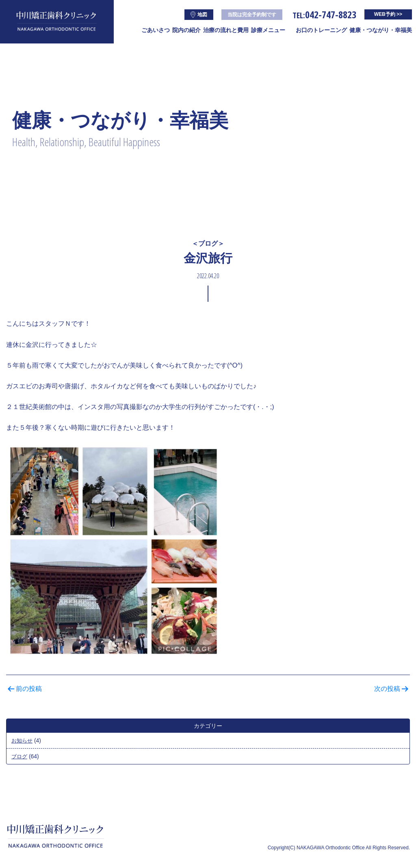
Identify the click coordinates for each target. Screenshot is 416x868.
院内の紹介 (186, 30)
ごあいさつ (156, 30)
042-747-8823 (324, 14)
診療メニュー (268, 30)
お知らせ (23, 740)
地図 (199, 15)
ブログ (20, 756)
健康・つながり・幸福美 (381, 30)
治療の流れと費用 (226, 30)
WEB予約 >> (388, 14)
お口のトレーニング (321, 30)
